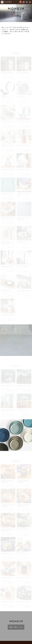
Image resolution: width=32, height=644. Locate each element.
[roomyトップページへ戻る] (6, 2)
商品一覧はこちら (16, 627)
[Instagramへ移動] (23, 2)
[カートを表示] (27, 2)
